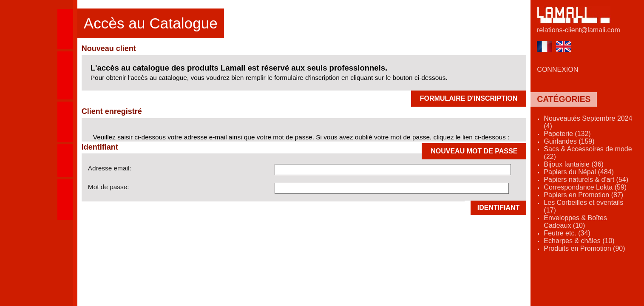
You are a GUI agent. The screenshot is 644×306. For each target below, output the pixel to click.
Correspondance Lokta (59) (585, 187)
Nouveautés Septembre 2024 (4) (588, 122)
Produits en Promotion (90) (584, 248)
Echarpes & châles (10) (579, 241)
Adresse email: (110, 168)
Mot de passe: (109, 187)
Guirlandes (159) (569, 141)
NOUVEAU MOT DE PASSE (474, 151)
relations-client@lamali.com (579, 30)
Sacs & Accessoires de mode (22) (588, 153)
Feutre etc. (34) (567, 233)
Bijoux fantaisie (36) (574, 164)
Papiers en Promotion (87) (583, 195)
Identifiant (499, 208)
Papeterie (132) (567, 134)
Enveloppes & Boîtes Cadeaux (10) (575, 222)
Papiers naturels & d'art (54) (586, 180)
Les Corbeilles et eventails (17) (583, 206)
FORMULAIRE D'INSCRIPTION (469, 98)
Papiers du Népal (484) (579, 172)
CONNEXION (557, 69)
